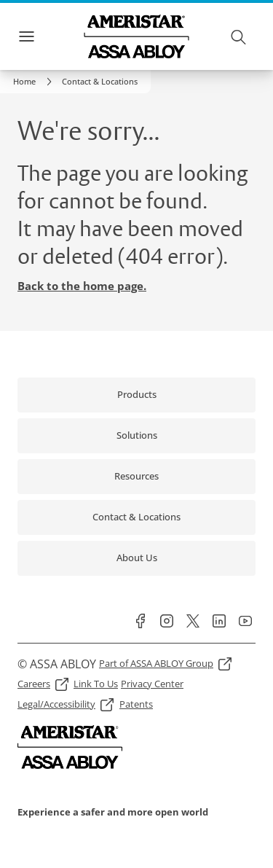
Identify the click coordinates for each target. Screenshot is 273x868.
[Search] (239, 36)
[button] (100, 82)
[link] (35, 82)
